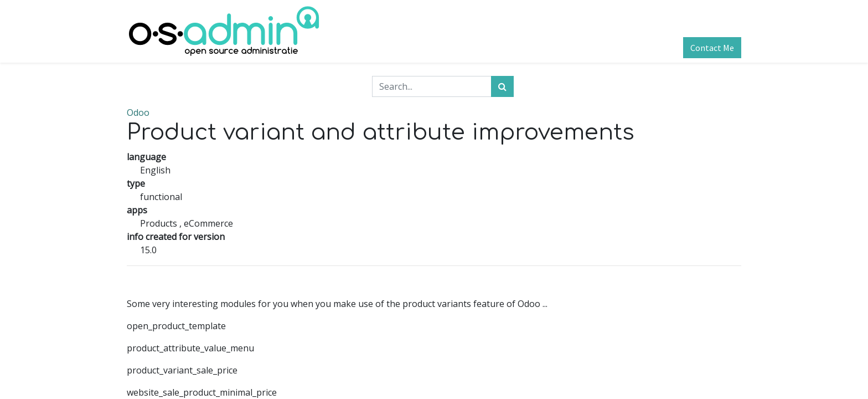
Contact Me (712, 48)
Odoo (138, 112)
